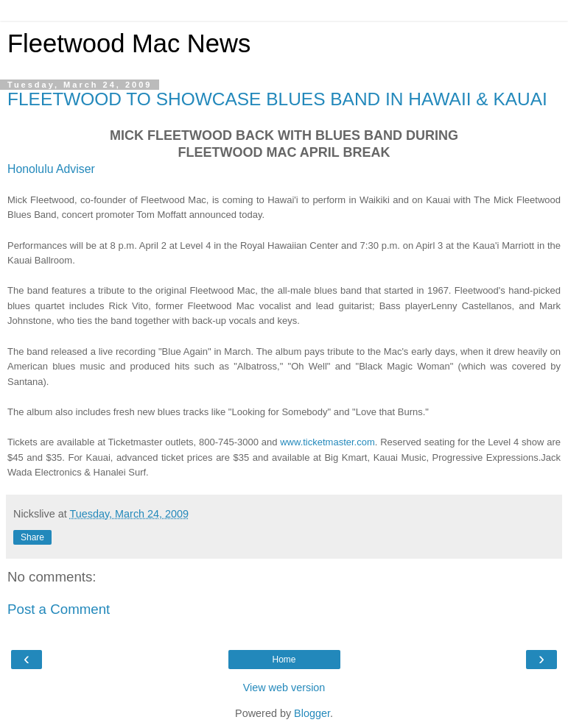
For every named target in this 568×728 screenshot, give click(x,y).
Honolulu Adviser (51, 169)
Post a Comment (59, 609)
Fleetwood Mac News (129, 43)
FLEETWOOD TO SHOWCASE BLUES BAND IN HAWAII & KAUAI (277, 99)
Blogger (312, 713)
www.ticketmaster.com (327, 442)
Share (32, 537)
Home (284, 660)
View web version (284, 688)
